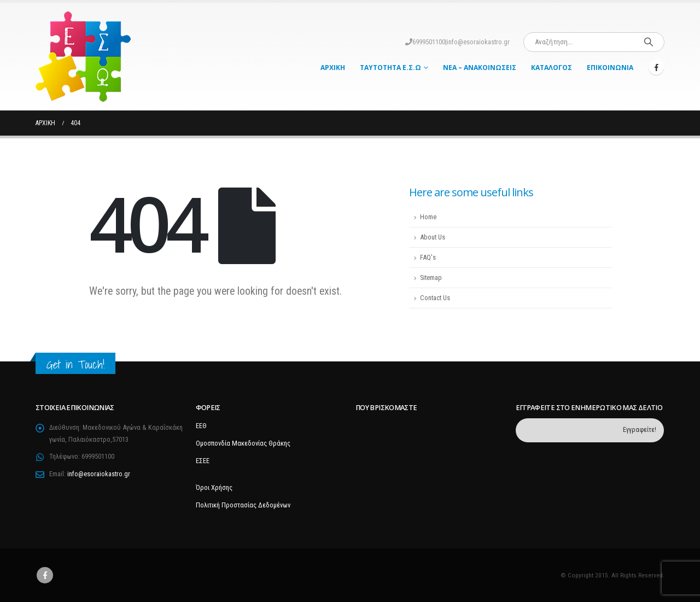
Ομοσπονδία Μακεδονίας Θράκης (243, 443)
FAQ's (428, 257)
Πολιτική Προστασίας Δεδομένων (243, 505)
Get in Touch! (75, 364)
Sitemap (431, 277)
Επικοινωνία (610, 68)
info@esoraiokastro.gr (478, 42)
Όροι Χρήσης (214, 487)
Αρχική (333, 68)
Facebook (45, 575)
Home (428, 217)
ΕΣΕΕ (203, 461)
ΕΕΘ (201, 426)
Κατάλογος (552, 68)
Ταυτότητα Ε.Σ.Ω (390, 68)
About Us (433, 237)
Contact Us (435, 298)
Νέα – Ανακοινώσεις (480, 68)
